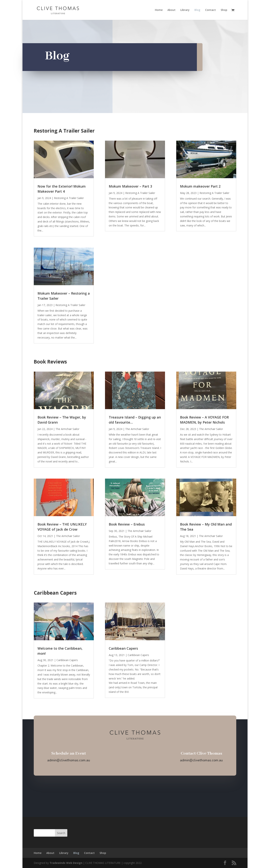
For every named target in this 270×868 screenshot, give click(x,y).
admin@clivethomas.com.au (69, 760)
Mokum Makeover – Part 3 (130, 186)
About (171, 10)
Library (185, 10)
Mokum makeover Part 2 (200, 186)
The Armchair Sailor (67, 429)
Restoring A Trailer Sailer (69, 198)
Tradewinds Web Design (66, 863)
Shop (224, 10)
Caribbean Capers (67, 660)
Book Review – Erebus (127, 524)
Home (159, 10)
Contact (210, 10)
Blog (197, 10)
